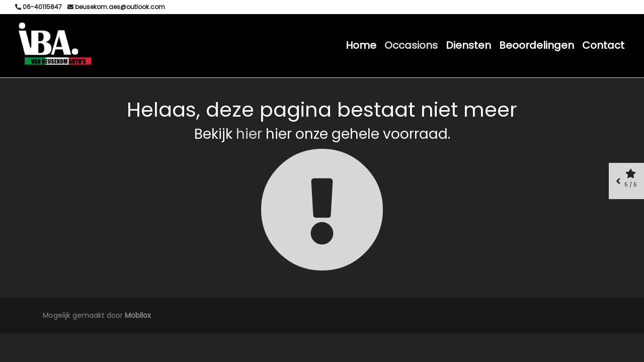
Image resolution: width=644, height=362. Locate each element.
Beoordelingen (537, 45)
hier (249, 134)
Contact (603, 45)
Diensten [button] (468, 45)
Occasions (411, 45)
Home (361, 45)
